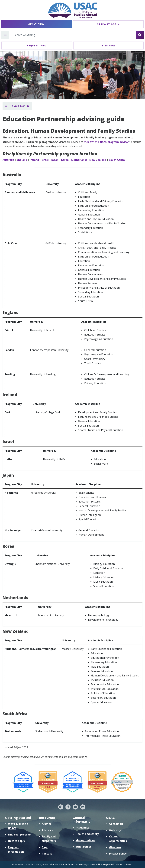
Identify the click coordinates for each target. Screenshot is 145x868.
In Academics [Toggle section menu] (17, 106)
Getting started (18, 818)
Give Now (108, 45)
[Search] (140, 35)
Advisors (47, 830)
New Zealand (98, 160)
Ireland (34, 160)
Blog (45, 847)
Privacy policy (118, 854)
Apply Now (36, 24)
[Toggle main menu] (5, 35)
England (22, 160)
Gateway (115, 830)
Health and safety (87, 834)
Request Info (37, 45)
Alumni (46, 824)
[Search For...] (74, 35)
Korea (65, 160)
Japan (55, 160)
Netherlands (79, 160)
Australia (8, 160)
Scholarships (84, 847)
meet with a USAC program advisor (106, 142)
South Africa (117, 160)
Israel (45, 160)
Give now (115, 847)
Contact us (116, 824)
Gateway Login (108, 24)
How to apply (16, 841)
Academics (82, 828)
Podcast (47, 854)
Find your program (20, 835)
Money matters (85, 840)
